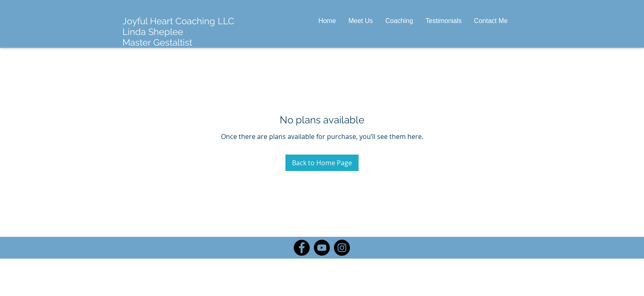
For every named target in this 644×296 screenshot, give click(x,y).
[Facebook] (302, 248)
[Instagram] (342, 248)
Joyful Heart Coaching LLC (178, 21)
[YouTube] (322, 248)
